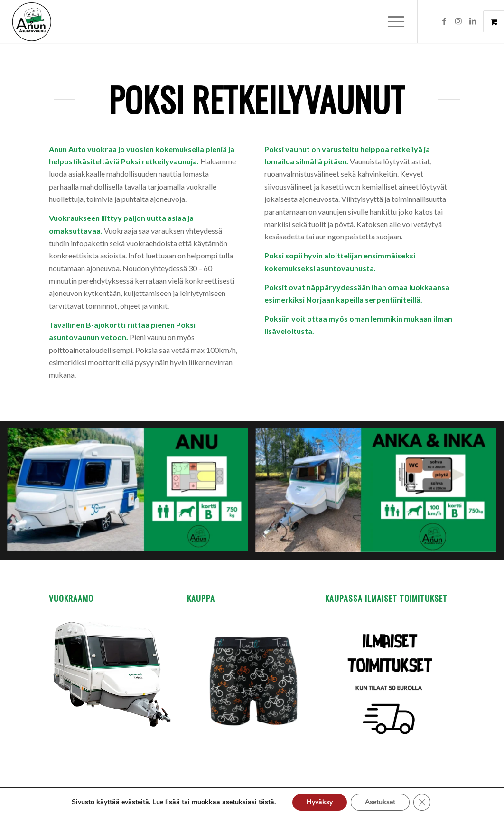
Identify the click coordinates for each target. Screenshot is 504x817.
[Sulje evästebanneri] (422, 802)
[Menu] (396, 21)
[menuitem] (402, 21)
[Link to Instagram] (458, 21)
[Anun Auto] (32, 21)
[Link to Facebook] (444, 21)
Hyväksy (320, 802)
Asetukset (380, 802)
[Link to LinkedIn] (473, 21)
